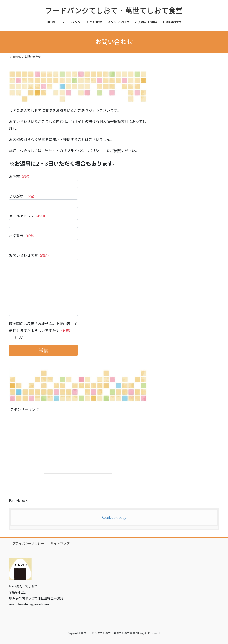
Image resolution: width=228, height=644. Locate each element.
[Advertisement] (78, 445)
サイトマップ (60, 543)
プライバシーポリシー (28, 543)
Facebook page (114, 517)
